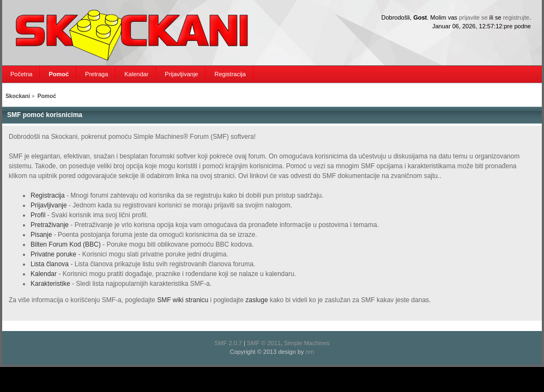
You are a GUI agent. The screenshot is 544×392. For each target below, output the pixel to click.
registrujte (516, 17)
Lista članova (50, 264)
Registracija (48, 195)
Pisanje (41, 235)
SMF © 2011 (264, 343)
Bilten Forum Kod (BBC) (67, 244)
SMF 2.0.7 (228, 343)
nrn (310, 352)
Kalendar (44, 274)
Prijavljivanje (49, 205)
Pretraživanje (50, 225)
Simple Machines (307, 343)
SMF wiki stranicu (183, 300)
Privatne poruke (53, 254)
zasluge (256, 300)
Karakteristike (50, 284)
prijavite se (473, 17)
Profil (38, 215)
